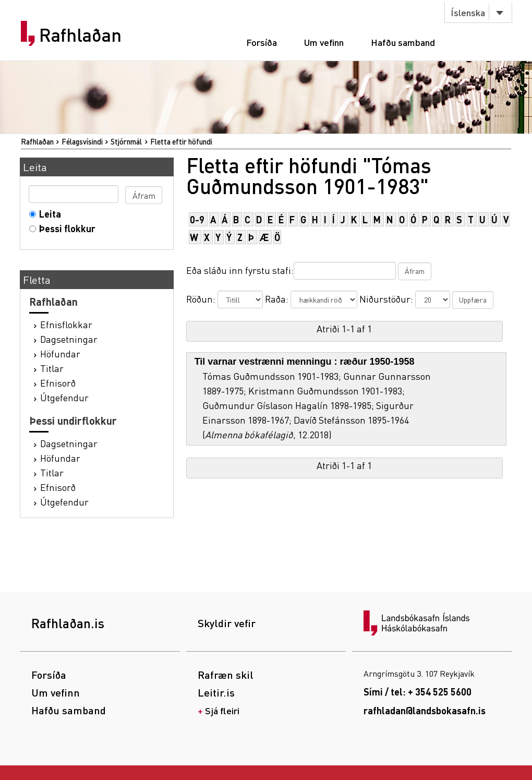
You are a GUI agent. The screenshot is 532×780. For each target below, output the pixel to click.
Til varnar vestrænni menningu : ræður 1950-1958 (305, 362)
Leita (48, 214)
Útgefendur (64, 397)
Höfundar (60, 353)
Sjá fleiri (222, 710)
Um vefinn (324, 42)
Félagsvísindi (82, 141)
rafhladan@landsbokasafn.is (425, 710)
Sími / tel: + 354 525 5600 (418, 692)
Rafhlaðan (80, 35)
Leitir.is (216, 692)
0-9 (197, 219)
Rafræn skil (226, 675)
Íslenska (468, 12)
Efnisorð (58, 383)
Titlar (52, 368)
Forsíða (262, 42)
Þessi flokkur (65, 228)
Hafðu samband (403, 42)
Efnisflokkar (66, 324)
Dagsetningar (69, 339)
